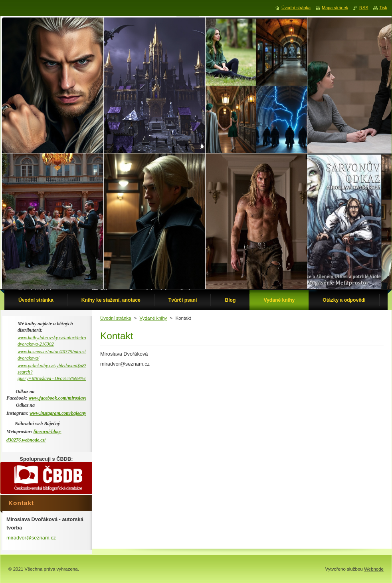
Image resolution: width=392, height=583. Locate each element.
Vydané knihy (153, 318)
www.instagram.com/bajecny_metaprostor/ (71, 413)
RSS (364, 8)
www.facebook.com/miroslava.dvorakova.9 (71, 398)
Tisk (383, 8)
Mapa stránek (335, 8)
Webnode (374, 569)
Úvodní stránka (116, 318)
